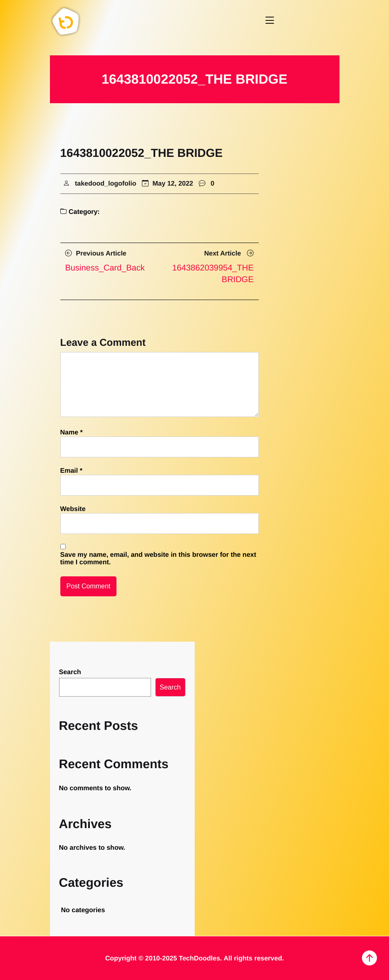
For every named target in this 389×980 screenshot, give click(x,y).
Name (72, 433)
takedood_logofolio (102, 184)
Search (70, 672)
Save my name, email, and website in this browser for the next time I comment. (158, 559)
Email (71, 471)
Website (73, 509)
